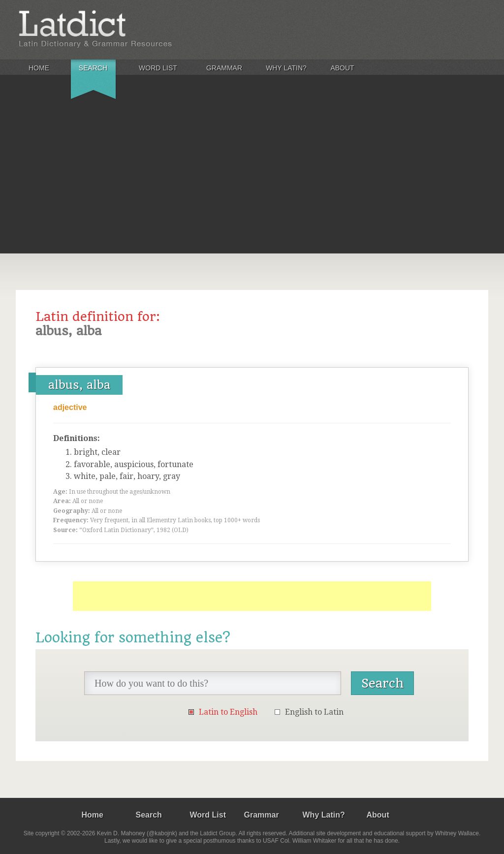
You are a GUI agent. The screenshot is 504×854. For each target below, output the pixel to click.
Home (39, 68)
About (342, 68)
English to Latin (314, 712)
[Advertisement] (252, 179)
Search (93, 68)
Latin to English (228, 712)
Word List (158, 68)
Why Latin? (286, 68)
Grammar (224, 68)
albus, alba (79, 385)
